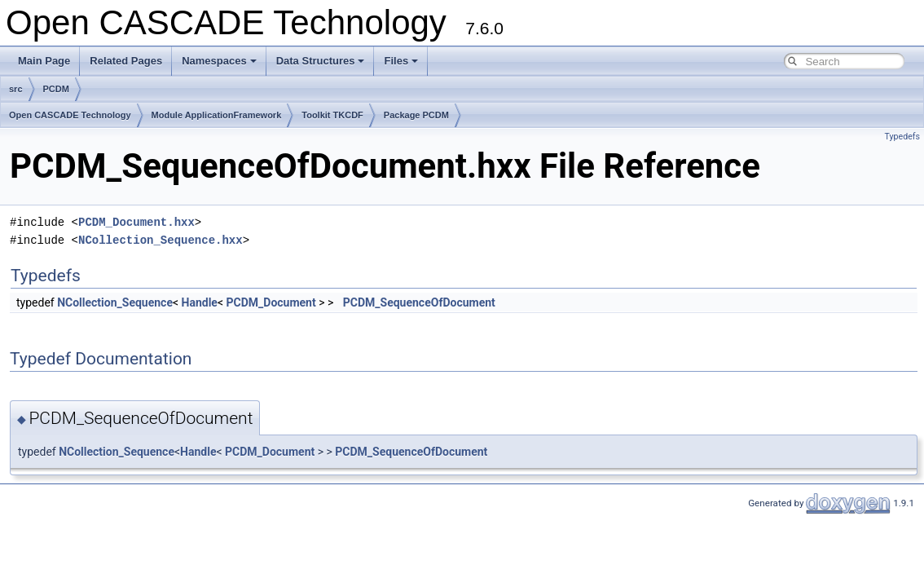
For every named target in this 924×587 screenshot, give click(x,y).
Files (401, 61)
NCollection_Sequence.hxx (161, 240)
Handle (200, 302)
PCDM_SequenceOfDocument (419, 302)
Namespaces (219, 61)
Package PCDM (416, 115)
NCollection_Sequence (115, 302)
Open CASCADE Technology (70, 115)
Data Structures (321, 61)
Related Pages (126, 61)
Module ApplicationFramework (217, 115)
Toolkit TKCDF (332, 115)
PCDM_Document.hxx (136, 222)
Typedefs (902, 137)
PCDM (56, 89)
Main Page (44, 61)
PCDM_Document (271, 302)
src (16, 89)
